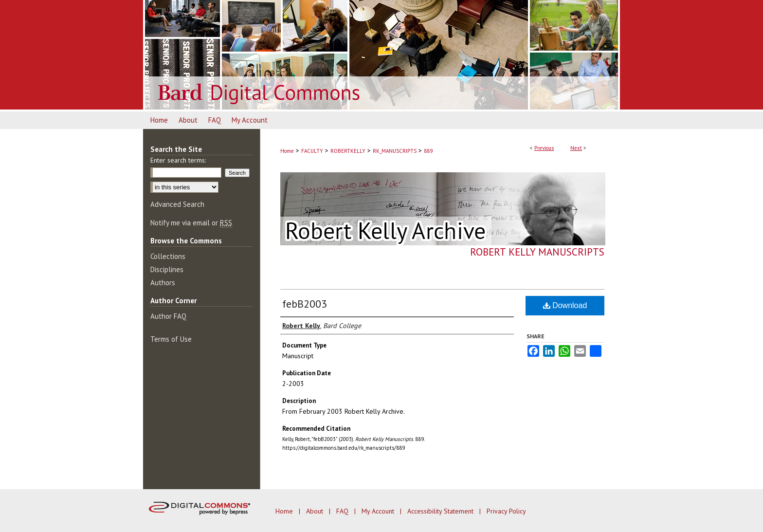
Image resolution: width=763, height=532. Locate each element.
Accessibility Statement (441, 511)
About (316, 511)
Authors (163, 283)
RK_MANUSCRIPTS (395, 151)
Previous (544, 148)
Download (565, 305)
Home (287, 151)
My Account (379, 511)
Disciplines (167, 269)
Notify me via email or (191, 223)
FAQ (343, 511)
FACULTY (312, 151)
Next (576, 148)
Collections (168, 256)
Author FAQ (168, 316)
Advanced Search (177, 204)
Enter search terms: (178, 160)
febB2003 (305, 304)
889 (428, 151)
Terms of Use (171, 339)
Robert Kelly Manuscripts (537, 252)
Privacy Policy (506, 511)
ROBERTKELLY (348, 151)
